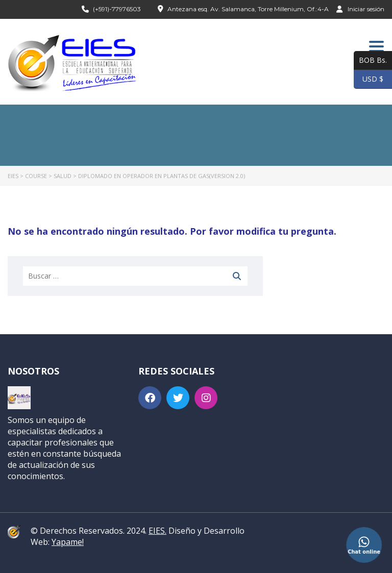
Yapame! (68, 542)
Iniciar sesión (360, 9)
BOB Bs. (370, 60)
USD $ (369, 79)
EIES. (157, 531)
